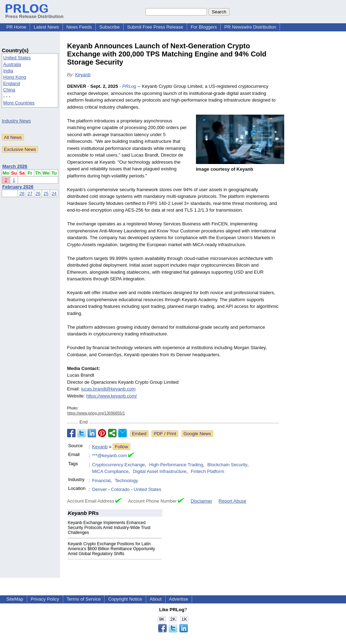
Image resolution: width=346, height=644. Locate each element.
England (12, 83)
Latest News (46, 27)
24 (54, 193)
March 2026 (15, 166)
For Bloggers (204, 27)
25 (46, 193)
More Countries (19, 103)
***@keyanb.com (109, 455)
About (156, 599)
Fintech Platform (207, 471)
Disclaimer (201, 501)
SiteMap (15, 599)
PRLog (129, 86)
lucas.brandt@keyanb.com (108, 389)
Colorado (120, 489)
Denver (100, 489)
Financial (101, 481)
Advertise (179, 599)
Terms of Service (84, 599)
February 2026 (18, 187)
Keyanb (83, 75)
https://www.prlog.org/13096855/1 (96, 413)
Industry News (16, 121)
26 (38, 193)
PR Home (16, 27)
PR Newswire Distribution (250, 27)
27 (30, 193)
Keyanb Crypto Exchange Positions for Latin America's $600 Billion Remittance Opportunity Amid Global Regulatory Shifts (111, 549)
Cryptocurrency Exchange (119, 465)
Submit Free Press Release (155, 27)
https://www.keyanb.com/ (112, 396)
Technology (126, 481)
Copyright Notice (125, 599)
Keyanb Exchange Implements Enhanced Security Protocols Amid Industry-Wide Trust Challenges (109, 528)
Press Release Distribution (34, 14)
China (9, 90)
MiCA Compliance (110, 471)
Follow (121, 447)
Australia (12, 64)
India (8, 71)
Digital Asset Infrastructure (160, 471)
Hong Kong (15, 77)
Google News (197, 434)
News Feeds (79, 27)
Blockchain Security (227, 465)
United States (17, 58)
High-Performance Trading (176, 465)
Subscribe (109, 27)
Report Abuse (232, 501)
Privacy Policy (45, 599)
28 (22, 193)
